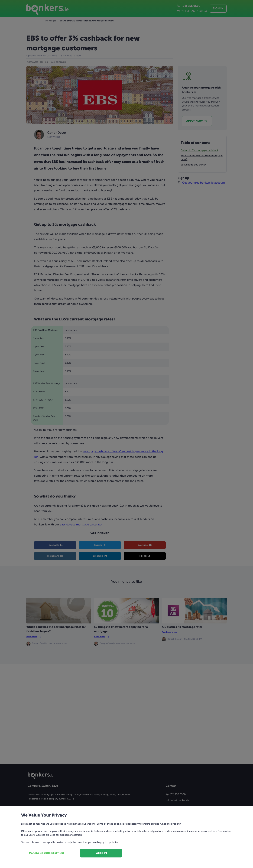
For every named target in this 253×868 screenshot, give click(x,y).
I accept (101, 853)
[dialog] (126, 434)
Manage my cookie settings (47, 853)
